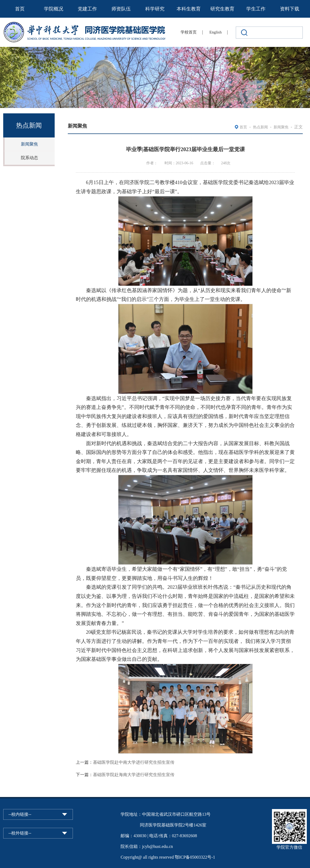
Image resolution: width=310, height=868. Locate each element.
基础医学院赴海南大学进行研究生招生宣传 (134, 775)
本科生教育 (189, 9)
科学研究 (155, 9)
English (215, 32)
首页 (20, 9)
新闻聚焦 (29, 144)
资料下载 (290, 9)
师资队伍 (121, 9)
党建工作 (87, 9)
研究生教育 (222, 9)
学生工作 (256, 9)
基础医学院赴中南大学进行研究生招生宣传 (134, 762)
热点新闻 (260, 127)
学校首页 (189, 32)
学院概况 (54, 9)
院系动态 (29, 158)
